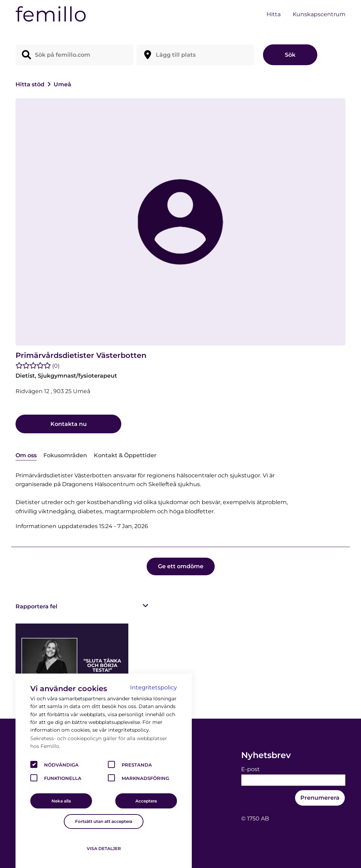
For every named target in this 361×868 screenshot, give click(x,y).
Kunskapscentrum (319, 14)
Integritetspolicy (154, 687)
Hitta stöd (31, 84)
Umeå (62, 84)
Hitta (274, 14)
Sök (290, 55)
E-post (250, 769)
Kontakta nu (69, 424)
